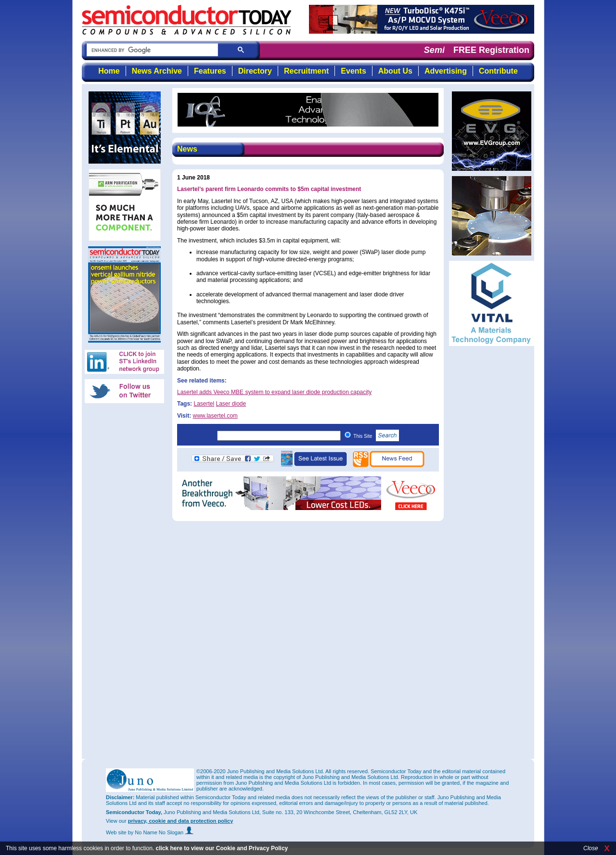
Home (109, 71)
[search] (151, 50)
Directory (255, 71)
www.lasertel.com (215, 416)
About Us (395, 71)
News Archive (157, 71)
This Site (376, 436)
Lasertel (204, 404)
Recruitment (306, 71)
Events (353, 71)
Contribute (498, 71)
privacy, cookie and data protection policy (181, 821)
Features (210, 71)
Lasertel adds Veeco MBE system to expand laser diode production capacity (274, 392)
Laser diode (231, 404)
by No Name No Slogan (161, 832)
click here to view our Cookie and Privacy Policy (222, 848)
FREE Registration (491, 50)
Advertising (446, 71)
